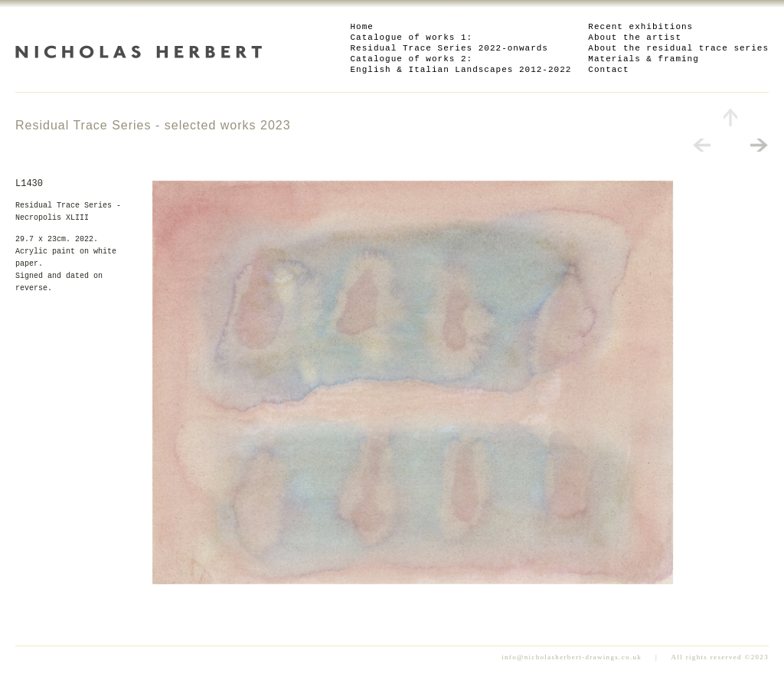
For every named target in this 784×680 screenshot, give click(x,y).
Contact (608, 70)
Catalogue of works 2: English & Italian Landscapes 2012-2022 (461, 64)
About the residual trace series (678, 48)
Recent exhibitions (640, 27)
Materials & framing (643, 59)
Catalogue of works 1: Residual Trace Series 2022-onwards (449, 43)
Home (362, 27)
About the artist (635, 38)
